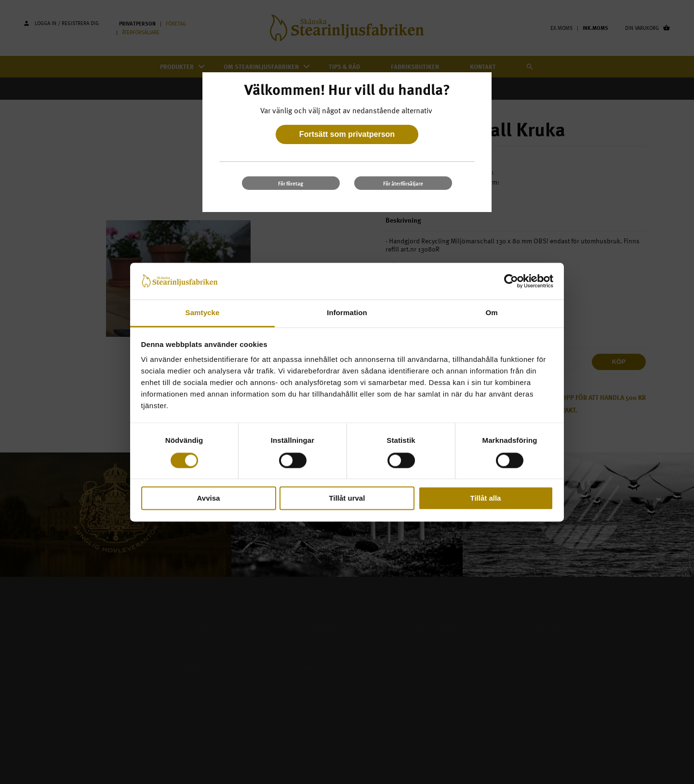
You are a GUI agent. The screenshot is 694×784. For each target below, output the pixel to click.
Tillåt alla (486, 498)
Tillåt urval (347, 498)
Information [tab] (347, 313)
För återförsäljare (403, 183)
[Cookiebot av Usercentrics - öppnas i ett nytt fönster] (511, 281)
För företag (291, 183)
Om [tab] (491, 313)
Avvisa (209, 498)
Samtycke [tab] (203, 313)
